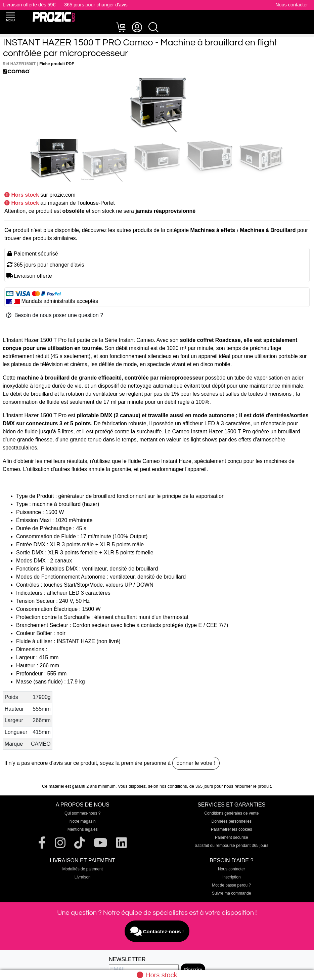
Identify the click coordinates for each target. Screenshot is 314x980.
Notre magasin (83, 821)
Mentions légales (83, 829)
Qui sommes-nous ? (82, 813)
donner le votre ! (196, 763)
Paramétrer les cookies (232, 829)
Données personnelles (232, 821)
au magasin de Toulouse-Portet (78, 203)
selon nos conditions (168, 786)
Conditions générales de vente (231, 813)
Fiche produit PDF (57, 64)
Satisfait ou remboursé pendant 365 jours (232, 846)
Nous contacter (292, 5)
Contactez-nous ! (157, 931)
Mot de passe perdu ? (231, 885)
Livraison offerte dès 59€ (29, 5)
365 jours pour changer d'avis (96, 5)
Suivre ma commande (232, 893)
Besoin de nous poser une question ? (55, 315)
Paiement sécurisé (232, 837)
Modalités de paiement (82, 869)
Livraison (83, 877)
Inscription (232, 877)
